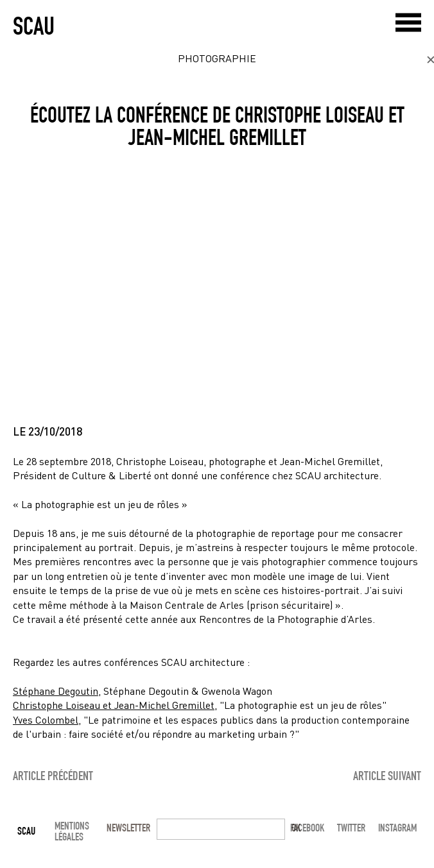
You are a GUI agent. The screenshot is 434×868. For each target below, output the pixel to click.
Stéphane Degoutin (56, 691)
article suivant (387, 775)
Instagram (397, 828)
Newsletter (128, 828)
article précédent (53, 775)
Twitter (351, 828)
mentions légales (72, 831)
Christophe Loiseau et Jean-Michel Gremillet (114, 705)
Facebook (307, 828)
